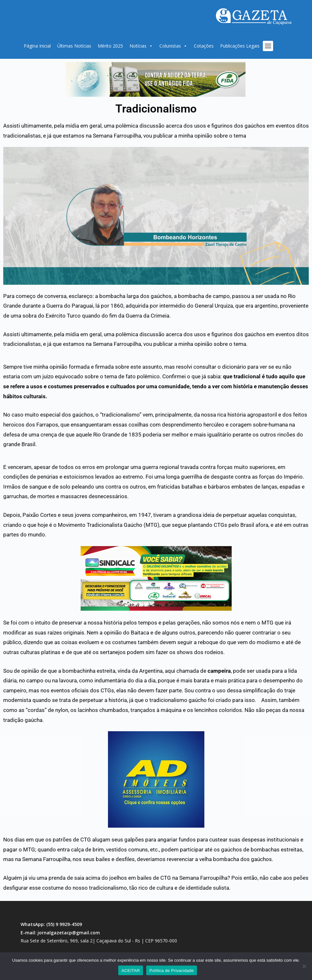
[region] (156, 79)
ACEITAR (131, 971)
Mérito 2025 (110, 46)
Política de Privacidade (172, 971)
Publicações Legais (240, 46)
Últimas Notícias (74, 46)
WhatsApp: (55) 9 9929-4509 (51, 924)
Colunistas (173, 46)
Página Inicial (37, 46)
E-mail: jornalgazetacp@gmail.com (60, 933)
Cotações (204, 46)
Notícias (141, 46)
